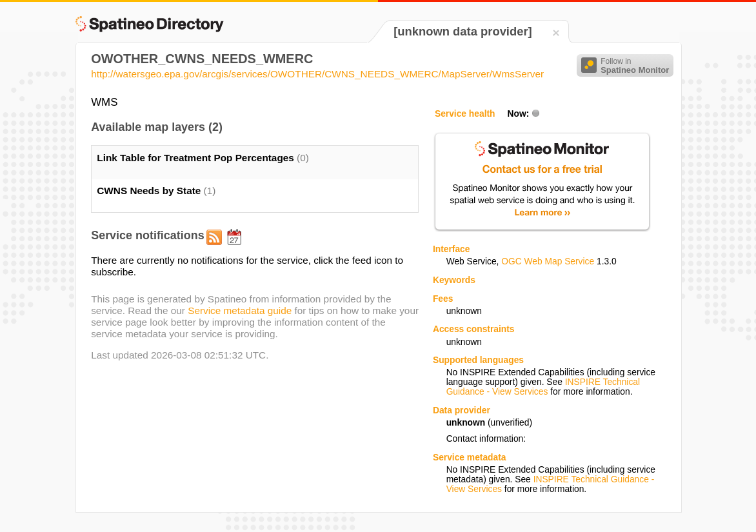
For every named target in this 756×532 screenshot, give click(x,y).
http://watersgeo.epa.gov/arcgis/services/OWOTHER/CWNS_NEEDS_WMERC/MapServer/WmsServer (317, 74)
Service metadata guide (240, 310)
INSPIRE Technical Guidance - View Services (543, 387)
